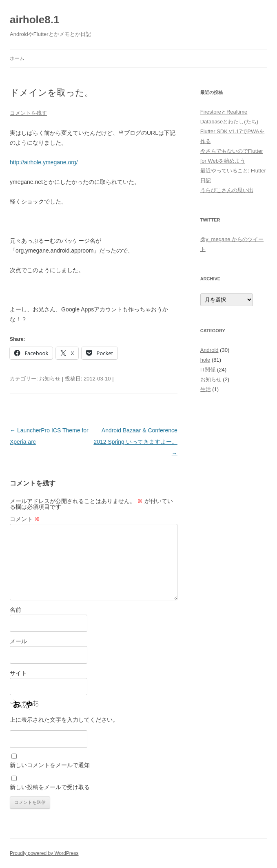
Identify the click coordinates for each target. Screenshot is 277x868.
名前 (16, 610)
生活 (206, 389)
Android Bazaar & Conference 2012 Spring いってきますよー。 (135, 442)
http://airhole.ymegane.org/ (44, 162)
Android (209, 350)
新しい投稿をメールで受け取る (50, 787)
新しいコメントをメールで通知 (50, 765)
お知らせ (50, 379)
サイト (18, 673)
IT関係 (208, 370)
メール (18, 641)
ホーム (17, 58)
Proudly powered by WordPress (44, 853)
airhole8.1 (34, 20)
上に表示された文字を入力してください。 (64, 720)
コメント (25, 519)
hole (205, 360)
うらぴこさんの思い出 (227, 190)
